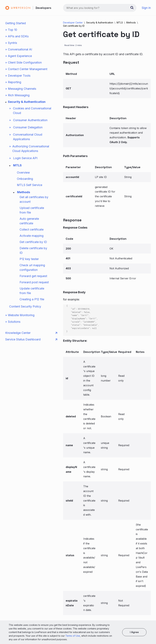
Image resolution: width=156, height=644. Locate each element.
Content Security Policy (25, 306)
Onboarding (25, 179)
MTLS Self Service (30, 185)
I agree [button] (134, 632)
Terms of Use (73, 636)
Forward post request (34, 282)
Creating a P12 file (32, 299)
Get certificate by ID (33, 242)
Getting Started (16, 23)
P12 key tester (29, 259)
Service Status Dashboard (31, 339)
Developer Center (73, 23)
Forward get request (33, 276)
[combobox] (100, 8)
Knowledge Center (31, 333)
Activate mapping (32, 236)
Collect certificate (32, 229)
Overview (23, 173)
